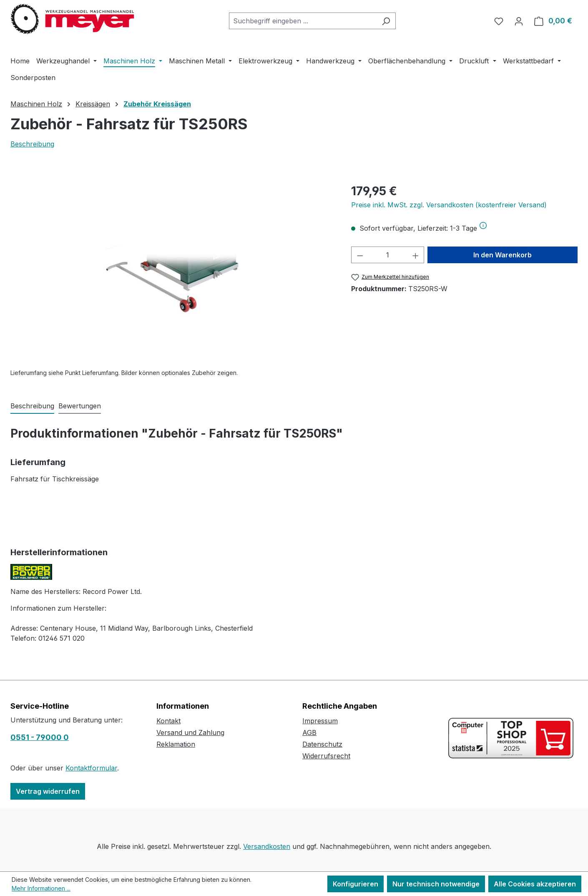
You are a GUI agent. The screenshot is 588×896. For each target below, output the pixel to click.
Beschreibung (32, 144)
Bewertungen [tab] (80, 406)
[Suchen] (386, 21)
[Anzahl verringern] (360, 255)
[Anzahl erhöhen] (416, 255)
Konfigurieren (356, 884)
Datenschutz (322, 744)
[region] (172, 272)
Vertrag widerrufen (48, 791)
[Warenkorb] (553, 21)
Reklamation (176, 744)
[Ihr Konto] (519, 21)
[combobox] (303, 21)
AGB (309, 732)
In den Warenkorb (503, 255)
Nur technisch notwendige (436, 884)
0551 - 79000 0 (40, 737)
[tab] (32, 406)
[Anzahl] (388, 255)
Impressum (320, 721)
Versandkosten (267, 846)
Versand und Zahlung (190, 732)
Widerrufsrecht (326, 756)
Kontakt (168, 721)
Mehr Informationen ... (41, 888)
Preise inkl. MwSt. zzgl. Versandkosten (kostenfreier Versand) (449, 205)
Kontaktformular (91, 768)
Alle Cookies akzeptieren (535, 884)
